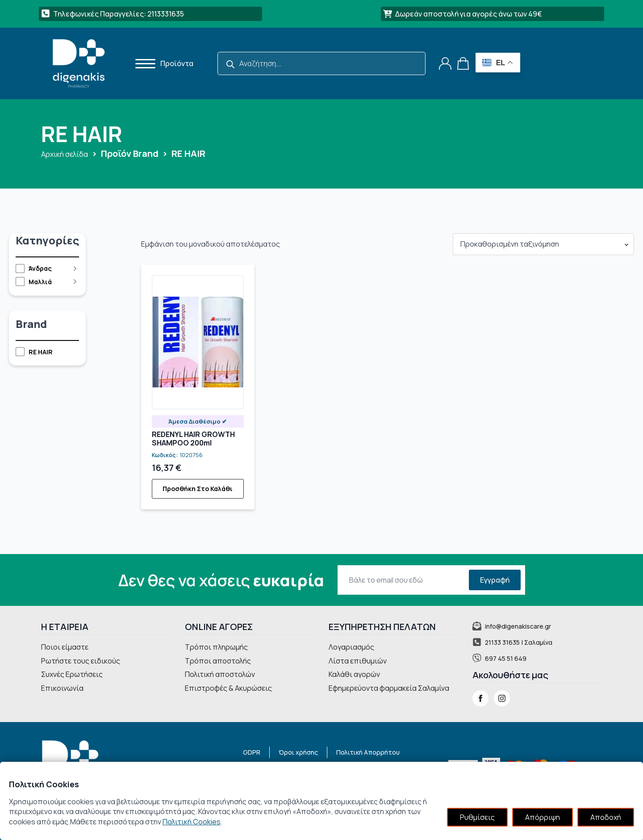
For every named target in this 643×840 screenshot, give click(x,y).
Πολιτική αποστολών (220, 674)
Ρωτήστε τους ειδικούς (81, 661)
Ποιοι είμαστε (65, 647)
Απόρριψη (543, 817)
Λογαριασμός (351, 647)
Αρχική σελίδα (65, 154)
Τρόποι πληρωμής (216, 647)
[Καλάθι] (463, 63)
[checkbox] (43, 269)
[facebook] (480, 698)
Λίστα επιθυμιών (358, 661)
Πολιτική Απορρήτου (368, 752)
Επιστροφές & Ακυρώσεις (228, 688)
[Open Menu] (142, 63)
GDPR (252, 752)
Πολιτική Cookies (192, 822)
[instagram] (502, 698)
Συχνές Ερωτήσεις (72, 674)
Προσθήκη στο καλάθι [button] (198, 489)
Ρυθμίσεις (477, 817)
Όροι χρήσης (298, 752)
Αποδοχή (606, 817)
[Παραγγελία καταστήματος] (543, 244)
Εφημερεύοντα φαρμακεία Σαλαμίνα (389, 688)
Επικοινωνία (62, 688)
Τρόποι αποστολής (218, 661)
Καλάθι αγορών (354, 674)
